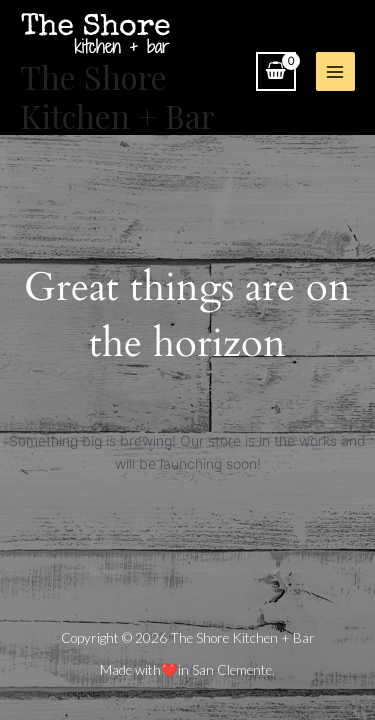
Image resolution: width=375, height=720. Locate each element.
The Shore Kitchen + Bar (117, 95)
